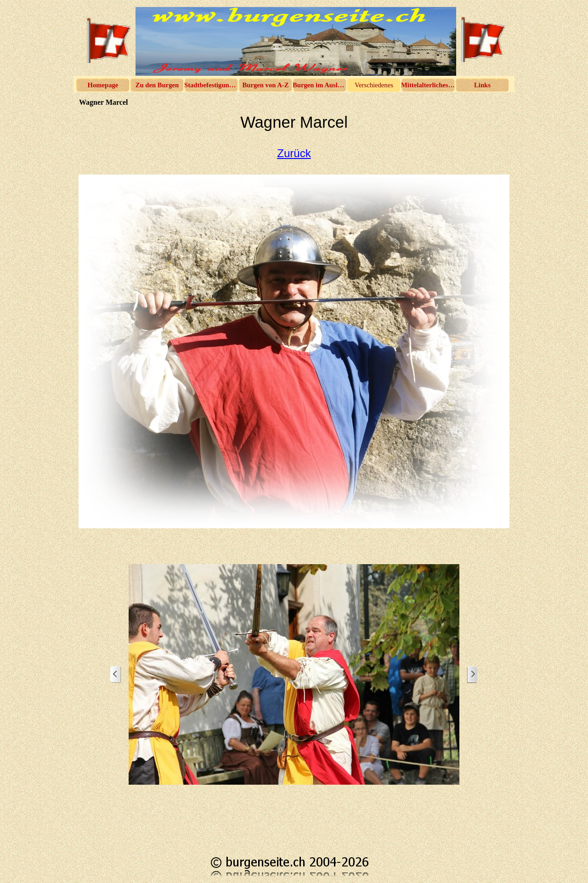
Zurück (294, 153)
